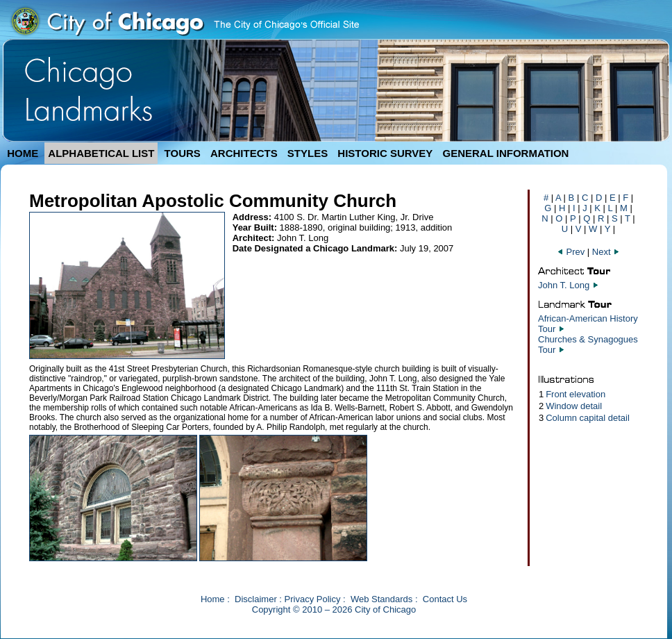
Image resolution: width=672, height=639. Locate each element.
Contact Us (445, 599)
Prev (572, 252)
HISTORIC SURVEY (385, 153)
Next (606, 252)
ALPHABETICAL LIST (101, 153)
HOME (23, 153)
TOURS (183, 153)
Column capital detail (588, 418)
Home (213, 599)
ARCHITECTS (244, 153)
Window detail (574, 406)
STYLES (308, 153)
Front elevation (576, 394)
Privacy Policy (313, 599)
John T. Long (564, 285)
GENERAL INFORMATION (506, 153)
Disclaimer (256, 599)
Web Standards (381, 599)
